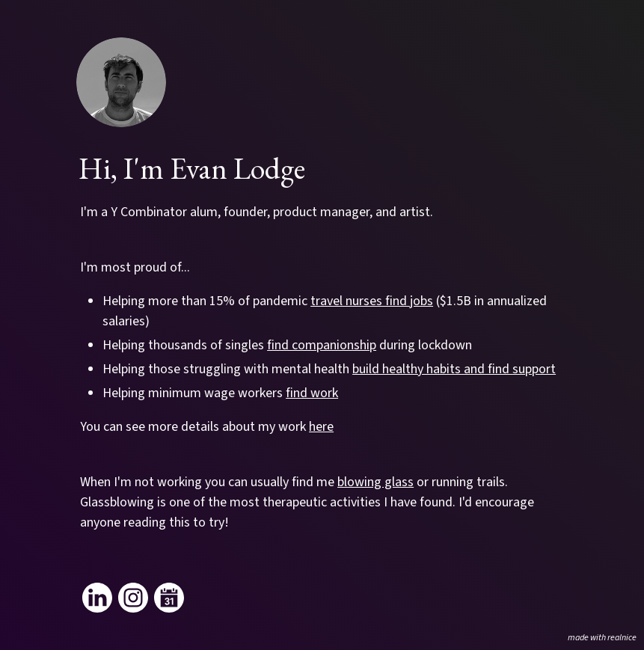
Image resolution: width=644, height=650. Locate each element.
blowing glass (375, 482)
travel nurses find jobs (372, 301)
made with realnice (602, 638)
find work (312, 393)
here (321, 427)
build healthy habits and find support (454, 369)
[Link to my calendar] (169, 598)
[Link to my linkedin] (97, 598)
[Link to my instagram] (133, 598)
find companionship (322, 345)
